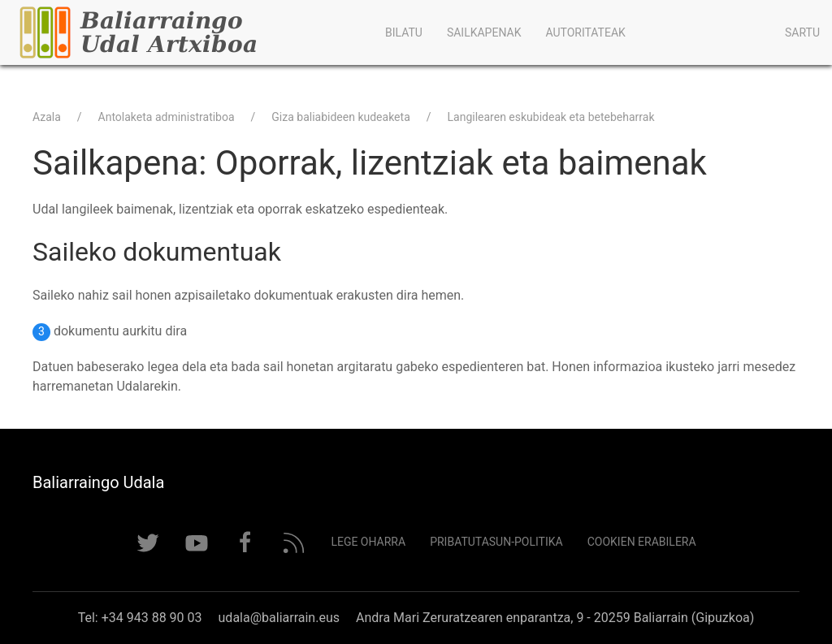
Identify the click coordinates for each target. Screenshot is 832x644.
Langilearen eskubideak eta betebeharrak (551, 117)
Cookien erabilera (642, 542)
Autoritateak (585, 32)
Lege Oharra (368, 542)
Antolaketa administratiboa (167, 117)
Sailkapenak (484, 32)
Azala (47, 117)
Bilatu (404, 32)
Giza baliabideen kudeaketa (340, 117)
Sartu (802, 32)
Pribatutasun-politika (496, 542)
